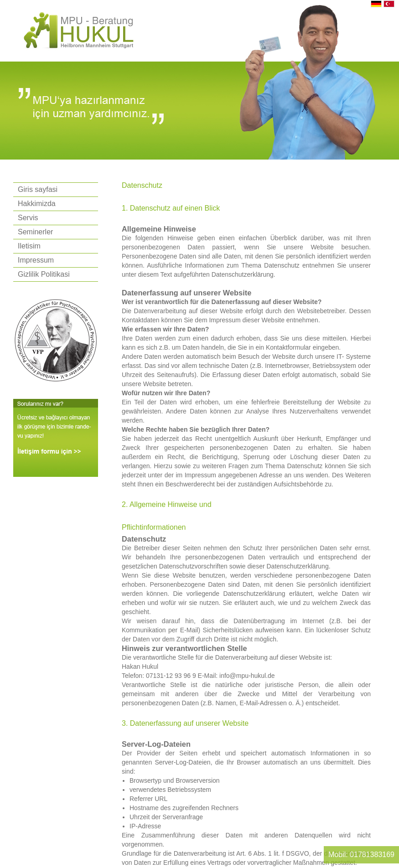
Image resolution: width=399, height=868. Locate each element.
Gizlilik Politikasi (44, 274)
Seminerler (35, 232)
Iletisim (29, 246)
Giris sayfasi (38, 189)
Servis (28, 218)
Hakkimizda (37, 204)
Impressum (36, 260)
